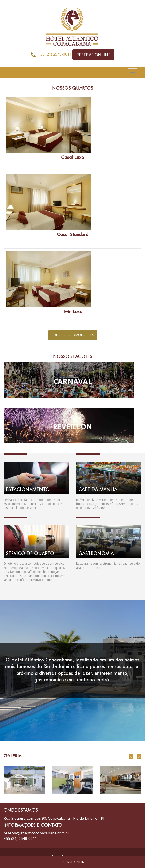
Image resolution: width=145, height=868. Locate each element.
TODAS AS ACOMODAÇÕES (73, 335)
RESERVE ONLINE (93, 55)
